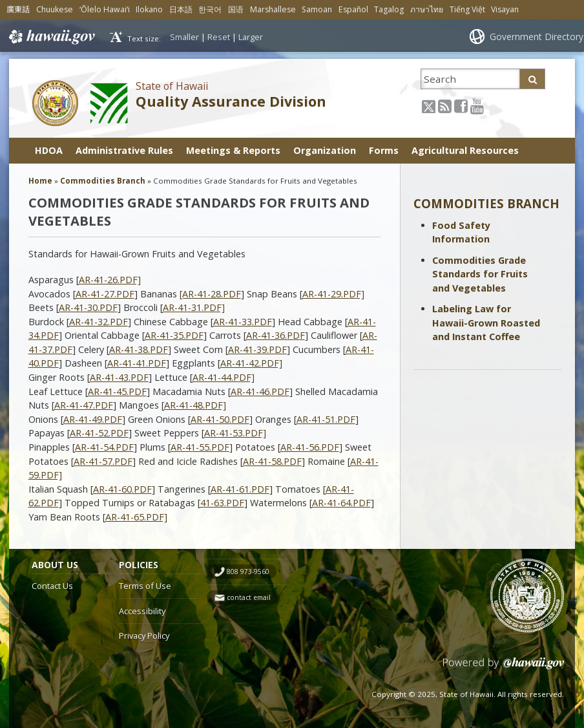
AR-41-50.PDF (220, 419)
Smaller (184, 37)
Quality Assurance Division (231, 101)
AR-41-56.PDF (310, 447)
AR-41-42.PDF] (251, 363)
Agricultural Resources (465, 150)
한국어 (210, 9)
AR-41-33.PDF (243, 322)
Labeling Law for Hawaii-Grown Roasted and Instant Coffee (486, 323)
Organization (325, 150)
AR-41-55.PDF (200, 447)
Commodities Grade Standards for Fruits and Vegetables (480, 274)
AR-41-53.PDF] (235, 433)
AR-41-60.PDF (122, 489)
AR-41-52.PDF (99, 433)
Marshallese (273, 9)
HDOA (49, 150)
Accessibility (142, 611)
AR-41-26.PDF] (110, 280)
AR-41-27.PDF (105, 294)
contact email (249, 597)
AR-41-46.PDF (260, 391)
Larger (251, 37)
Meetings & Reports (233, 150)
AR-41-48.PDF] (195, 405)
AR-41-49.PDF (93, 419)
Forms (384, 150)
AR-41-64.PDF (341, 503)
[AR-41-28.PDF (210, 294)
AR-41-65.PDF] (136, 517)
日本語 (181, 9)
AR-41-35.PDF (174, 335)
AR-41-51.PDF (326, 419)
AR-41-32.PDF (99, 322)
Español (353, 9)
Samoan (317, 9)
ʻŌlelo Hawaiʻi (105, 9)
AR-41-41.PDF (137, 363)
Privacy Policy (144, 636)
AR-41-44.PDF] (224, 377)
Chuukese (55, 9)
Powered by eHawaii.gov (504, 668)
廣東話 (18, 9)
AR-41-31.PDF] (194, 307)
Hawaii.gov (51, 37)
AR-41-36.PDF (276, 335)
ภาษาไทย (427, 9)
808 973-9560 (248, 572)
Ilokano (149, 9)
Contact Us (52, 586)
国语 (236, 9)
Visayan (505, 9)
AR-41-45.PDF (117, 391)
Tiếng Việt (467, 9)
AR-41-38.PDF (139, 349)
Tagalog (389, 9)
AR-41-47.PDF (84, 405)
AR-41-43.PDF (119, 377)
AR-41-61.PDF (240, 489)
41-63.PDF (222, 503)
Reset (219, 37)
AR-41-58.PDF (272, 461)
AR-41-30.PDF (88, 307)
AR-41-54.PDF (104, 447)
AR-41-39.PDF (257, 349)
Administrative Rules (124, 150)
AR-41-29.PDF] (333, 294)
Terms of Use (145, 586)
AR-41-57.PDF (103, 461)
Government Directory (537, 37)
